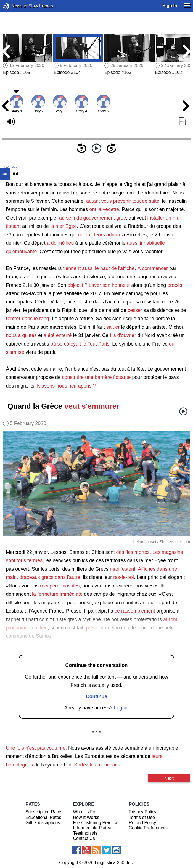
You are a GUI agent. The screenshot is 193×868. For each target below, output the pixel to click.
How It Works (86, 817)
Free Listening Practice (96, 823)
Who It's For (85, 812)
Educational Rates (43, 817)
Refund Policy (143, 823)
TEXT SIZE (10, 167)
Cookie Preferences (148, 828)
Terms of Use (142, 817)
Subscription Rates (44, 812)
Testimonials (85, 833)
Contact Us (84, 838)
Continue (97, 696)
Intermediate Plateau (94, 828)
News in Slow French (14, 6)
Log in (121, 708)
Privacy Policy (143, 812)
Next (169, 778)
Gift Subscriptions (43, 823)
